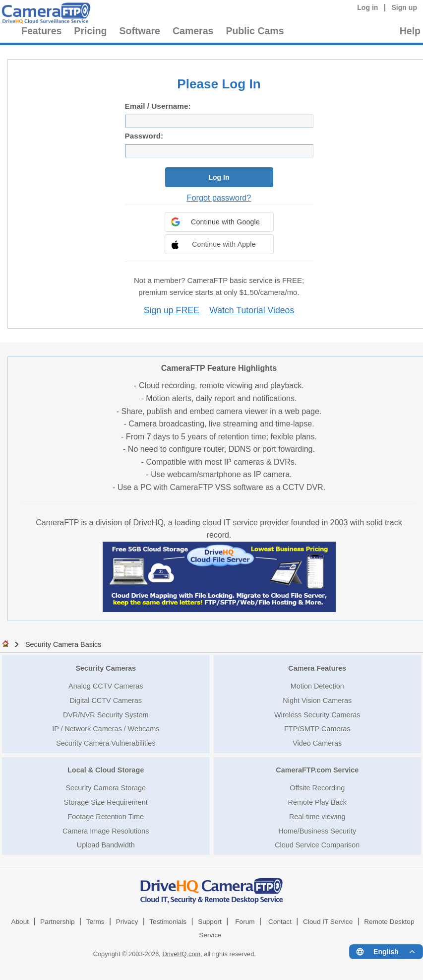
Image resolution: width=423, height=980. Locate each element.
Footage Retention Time (106, 817)
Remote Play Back (317, 802)
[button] (219, 222)
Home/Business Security (317, 831)
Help (410, 31)
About (20, 922)
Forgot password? (219, 198)
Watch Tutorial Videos (252, 310)
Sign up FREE (172, 310)
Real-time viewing (317, 817)
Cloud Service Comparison (317, 845)
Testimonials (168, 922)
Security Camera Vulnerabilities (106, 743)
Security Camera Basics (63, 644)
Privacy (127, 922)
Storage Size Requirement (106, 802)
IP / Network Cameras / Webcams (106, 729)
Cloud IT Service (328, 922)
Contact (280, 922)
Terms (95, 922)
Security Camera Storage (106, 788)
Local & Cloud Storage (106, 770)
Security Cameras (106, 668)
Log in (367, 7)
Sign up (404, 7)
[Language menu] (386, 952)
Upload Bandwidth (106, 845)
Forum (245, 922)
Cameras (193, 31)
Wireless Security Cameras (317, 715)
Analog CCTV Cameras (106, 686)
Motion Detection (317, 686)
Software (140, 31)
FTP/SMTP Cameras (317, 729)
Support (210, 922)
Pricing (90, 31)
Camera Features (317, 668)
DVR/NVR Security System (106, 715)
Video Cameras (317, 743)
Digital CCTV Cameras (106, 700)
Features (41, 31)
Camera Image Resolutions (106, 831)
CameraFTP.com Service (317, 770)
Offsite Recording (317, 788)
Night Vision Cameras (317, 700)
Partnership (58, 922)
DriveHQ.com (181, 954)
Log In (219, 177)
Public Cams (255, 31)
